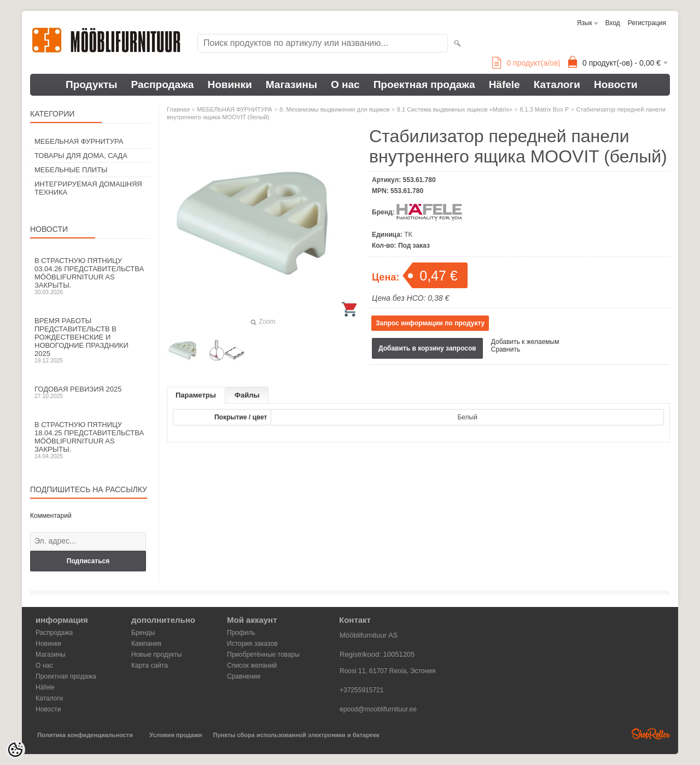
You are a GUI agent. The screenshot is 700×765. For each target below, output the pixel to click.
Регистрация (647, 23)
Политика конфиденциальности (85, 735)
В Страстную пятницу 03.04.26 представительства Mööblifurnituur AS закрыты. (90, 276)
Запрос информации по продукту (430, 323)
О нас (345, 84)
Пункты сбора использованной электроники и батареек (296, 735)
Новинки (229, 84)
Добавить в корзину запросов (427, 348)
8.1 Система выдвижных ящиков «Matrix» (455, 109)
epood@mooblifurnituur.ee (378, 709)
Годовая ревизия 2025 (90, 392)
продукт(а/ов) (526, 63)
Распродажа (163, 84)
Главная (178, 109)
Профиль (241, 633)
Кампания (146, 644)
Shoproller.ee (651, 734)
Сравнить (506, 349)
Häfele (504, 84)
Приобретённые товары (263, 655)
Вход (613, 23)
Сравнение (244, 676)
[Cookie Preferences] (15, 750)
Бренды (143, 633)
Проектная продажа (424, 84)
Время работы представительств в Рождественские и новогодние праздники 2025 (90, 340)
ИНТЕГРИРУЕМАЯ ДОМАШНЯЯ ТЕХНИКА (88, 188)
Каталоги (557, 84)
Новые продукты (156, 655)
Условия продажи (176, 735)
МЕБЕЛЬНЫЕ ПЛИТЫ (71, 170)
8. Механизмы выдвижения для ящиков (334, 109)
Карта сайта (150, 665)
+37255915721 (361, 690)
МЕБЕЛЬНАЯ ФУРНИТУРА (79, 141)
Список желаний (252, 665)
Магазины (291, 84)
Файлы (247, 395)
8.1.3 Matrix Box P (544, 109)
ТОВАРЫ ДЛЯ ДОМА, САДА (81, 156)
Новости (616, 84)
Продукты (92, 84)
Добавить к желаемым (525, 342)
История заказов (252, 644)
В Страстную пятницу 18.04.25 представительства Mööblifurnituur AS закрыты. (90, 440)
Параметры (196, 395)
